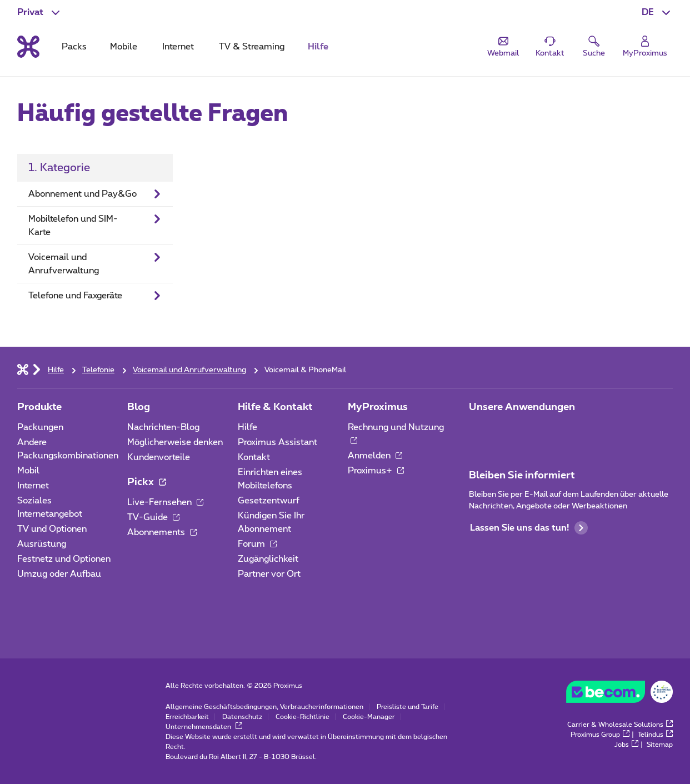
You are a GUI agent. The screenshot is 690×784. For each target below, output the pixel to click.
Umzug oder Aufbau (59, 574)
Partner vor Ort (269, 574)
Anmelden (375, 456)
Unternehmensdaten (204, 727)
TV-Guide (153, 517)
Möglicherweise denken (175, 442)
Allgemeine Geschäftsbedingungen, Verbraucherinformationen (264, 707)
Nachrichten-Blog (163, 427)
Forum (257, 544)
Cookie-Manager (369, 717)
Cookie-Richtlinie (302, 717)
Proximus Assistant (277, 442)
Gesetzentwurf (269, 501)
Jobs (626, 745)
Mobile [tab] (124, 47)
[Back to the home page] (28, 47)
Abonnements (162, 532)
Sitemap (660, 745)
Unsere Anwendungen (522, 407)
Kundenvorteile (159, 457)
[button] (657, 12)
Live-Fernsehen (165, 502)
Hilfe (247, 427)
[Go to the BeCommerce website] (619, 695)
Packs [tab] (74, 47)
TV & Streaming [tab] (252, 47)
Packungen (40, 427)
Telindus (655, 735)
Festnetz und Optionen (64, 559)
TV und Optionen (52, 529)
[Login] (645, 47)
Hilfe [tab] (318, 47)
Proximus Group (600, 735)
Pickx (146, 482)
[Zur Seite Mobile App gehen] (479, 431)
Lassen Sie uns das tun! (529, 528)
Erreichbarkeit (187, 717)
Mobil (28, 471)
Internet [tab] (178, 47)
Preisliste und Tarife (407, 707)
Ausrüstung (42, 544)
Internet (33, 486)
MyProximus (378, 407)
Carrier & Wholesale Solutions (620, 725)
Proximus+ (376, 471)
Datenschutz (242, 717)
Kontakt (254, 457)
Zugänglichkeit (268, 559)
